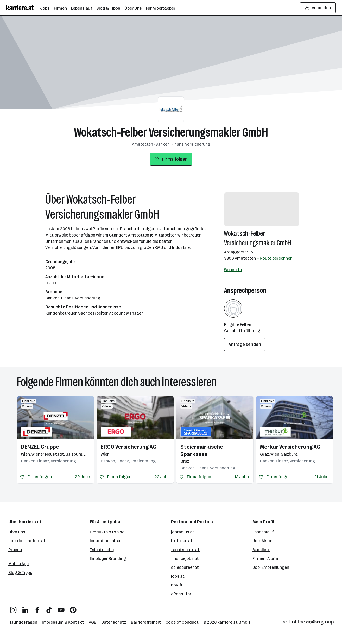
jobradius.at (183, 532)
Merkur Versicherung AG (290, 447)
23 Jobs (162, 477)
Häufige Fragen (23, 622)
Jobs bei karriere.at (27, 541)
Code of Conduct (182, 622)
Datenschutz (114, 622)
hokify (177, 585)
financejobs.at (185, 559)
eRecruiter (181, 594)
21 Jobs (321, 477)
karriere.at (227, 622)
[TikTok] (49, 608)
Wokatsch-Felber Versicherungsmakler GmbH (171, 132)
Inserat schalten (106, 541)
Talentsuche (102, 550)
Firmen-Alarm (265, 559)
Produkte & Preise (107, 532)
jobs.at (178, 576)
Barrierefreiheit (146, 622)
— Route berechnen (275, 258)
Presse (15, 550)
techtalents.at (185, 550)
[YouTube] (61, 608)
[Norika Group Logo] (308, 623)
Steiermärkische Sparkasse (202, 450)
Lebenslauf (263, 532)
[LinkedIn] (25, 608)
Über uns (17, 532)
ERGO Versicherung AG (129, 447)
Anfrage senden (245, 344)
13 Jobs (242, 477)
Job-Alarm (262, 541)
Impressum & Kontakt (63, 622)
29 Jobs (83, 477)
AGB (93, 622)
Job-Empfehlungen (271, 567)
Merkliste (261, 550)
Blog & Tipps (20, 573)
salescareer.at (185, 567)
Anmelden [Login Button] (318, 8)
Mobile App (18, 564)
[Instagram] (13, 608)
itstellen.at (182, 541)
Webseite (233, 270)
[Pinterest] (73, 608)
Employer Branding (108, 559)
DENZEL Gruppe (40, 447)
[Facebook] (37, 608)
